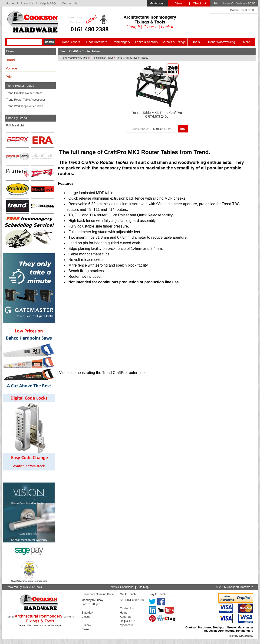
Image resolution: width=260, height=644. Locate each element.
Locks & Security (146, 42)
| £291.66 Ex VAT (152, 129)
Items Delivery (239, 3)
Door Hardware (97, 42)
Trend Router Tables (102, 58)
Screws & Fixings (174, 42)
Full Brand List (15, 125)
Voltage (12, 68)
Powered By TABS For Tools (24, 587)
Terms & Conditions (121, 587)
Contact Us (70, 3)
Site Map (143, 587)
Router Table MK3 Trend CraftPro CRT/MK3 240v (157, 115)
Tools (196, 42)
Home (10, 3)
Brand (10, 60)
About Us (27, 3)
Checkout (199, 3)
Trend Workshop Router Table (25, 106)
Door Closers (71, 42)
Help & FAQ (48, 3)
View (179, 3)
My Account (157, 3)
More (247, 42)
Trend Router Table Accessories (26, 100)
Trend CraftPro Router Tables (24, 93)
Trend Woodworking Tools (75, 58)
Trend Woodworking (221, 42)
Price (10, 77)
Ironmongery (121, 42)
